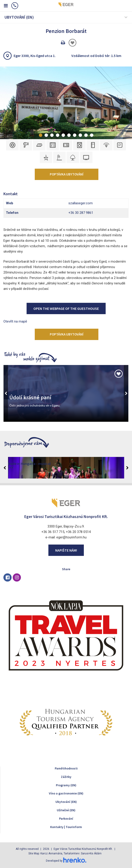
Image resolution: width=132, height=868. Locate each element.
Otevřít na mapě (15, 321)
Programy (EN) (66, 785)
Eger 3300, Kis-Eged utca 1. (35, 56)
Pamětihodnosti (66, 768)
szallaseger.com (81, 203)
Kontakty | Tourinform (66, 827)
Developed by (66, 861)
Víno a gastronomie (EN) (66, 793)
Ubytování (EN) (66, 802)
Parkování (66, 819)
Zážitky (66, 777)
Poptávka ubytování (67, 174)
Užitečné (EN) (66, 810)
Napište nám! (66, 550)
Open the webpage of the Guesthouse (66, 308)
